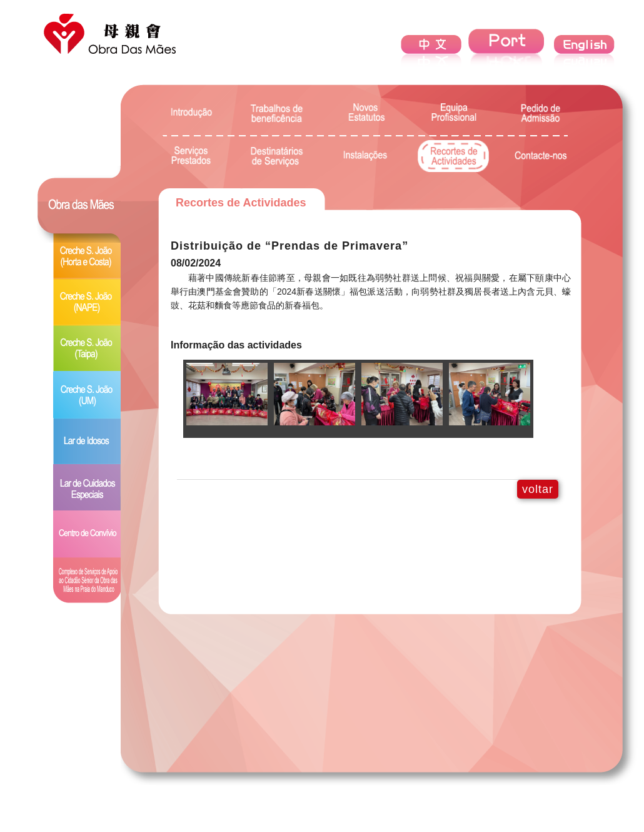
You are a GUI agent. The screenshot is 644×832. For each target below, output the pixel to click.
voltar (538, 489)
